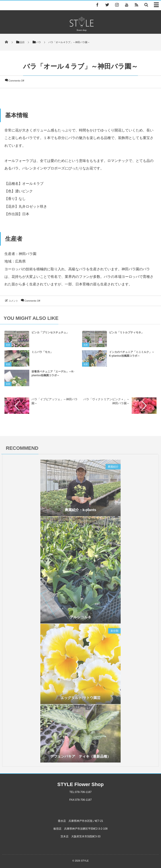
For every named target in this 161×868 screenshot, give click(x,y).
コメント (13, 301)
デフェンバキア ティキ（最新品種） (80, 758)
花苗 (8, 346)
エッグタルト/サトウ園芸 (80, 699)
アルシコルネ (80, 618)
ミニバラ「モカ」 (42, 353)
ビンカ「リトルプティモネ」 (126, 334)
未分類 (114, 632)
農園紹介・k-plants (80, 511)
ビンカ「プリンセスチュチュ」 (50, 334)
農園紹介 (113, 468)
